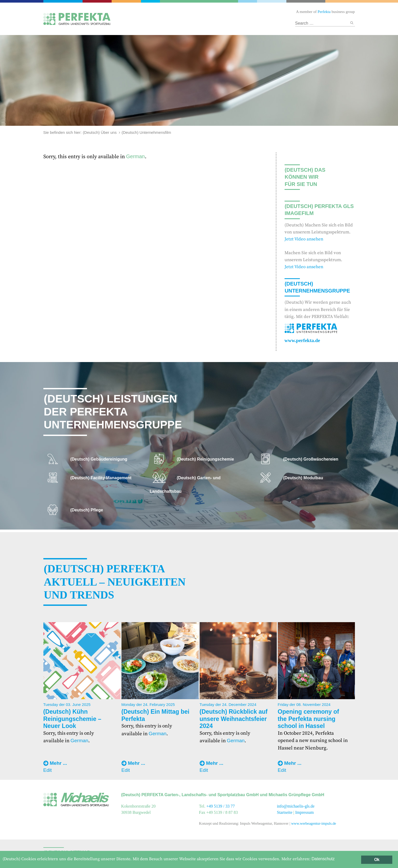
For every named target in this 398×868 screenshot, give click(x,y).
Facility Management (127, 1)
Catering (98, 1)
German (136, 156)
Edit (48, 770)
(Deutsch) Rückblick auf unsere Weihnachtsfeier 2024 (234, 719)
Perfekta (63, 1)
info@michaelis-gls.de (296, 806)
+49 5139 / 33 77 (221, 806)
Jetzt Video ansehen (304, 239)
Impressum (304, 812)
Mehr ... (59, 763)
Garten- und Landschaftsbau (199, 1)
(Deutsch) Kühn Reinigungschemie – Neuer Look (72, 719)
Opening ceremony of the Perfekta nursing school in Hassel (308, 719)
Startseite (285, 812)
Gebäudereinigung (150, 1)
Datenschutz (323, 859)
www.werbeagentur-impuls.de (313, 823)
